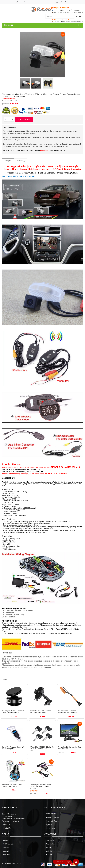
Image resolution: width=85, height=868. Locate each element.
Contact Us (7, 828)
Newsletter (49, 855)
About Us (7, 824)
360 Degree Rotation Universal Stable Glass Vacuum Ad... (13, 712)
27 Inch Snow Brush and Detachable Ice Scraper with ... (69, 712)
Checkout (26, 2)
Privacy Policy (51, 814)
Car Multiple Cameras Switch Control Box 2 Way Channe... (40, 786)
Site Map (6, 855)
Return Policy (50, 828)
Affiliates (6, 848)
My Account (18, 2)
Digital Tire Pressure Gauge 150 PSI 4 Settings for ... (13, 748)
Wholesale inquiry (9, 99)
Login (59, 2)
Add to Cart (24, 119)
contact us (44, 150)
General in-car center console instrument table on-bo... (41, 712)
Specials (6, 851)
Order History (50, 844)
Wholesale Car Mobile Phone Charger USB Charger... (12, 786)
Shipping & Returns (52, 821)
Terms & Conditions (52, 817)
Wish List (49, 851)
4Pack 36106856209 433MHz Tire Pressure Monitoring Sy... (42, 748)
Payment (49, 825)
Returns (48, 848)
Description (8, 161)
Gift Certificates (9, 844)
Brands (6, 840)
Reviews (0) (21, 161)
